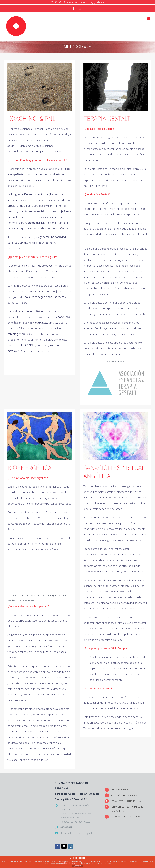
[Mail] (64, 846)
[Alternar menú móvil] (149, 19)
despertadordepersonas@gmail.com (85, 2)
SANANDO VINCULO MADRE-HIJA (126, 801)
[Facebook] (57, 846)
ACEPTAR (77, 866)
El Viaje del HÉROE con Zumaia (125, 817)
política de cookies (70, 863)
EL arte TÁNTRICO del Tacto (124, 795)
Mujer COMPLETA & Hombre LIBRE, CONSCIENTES (127, 809)
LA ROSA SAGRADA (120, 790)
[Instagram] (71, 846)
